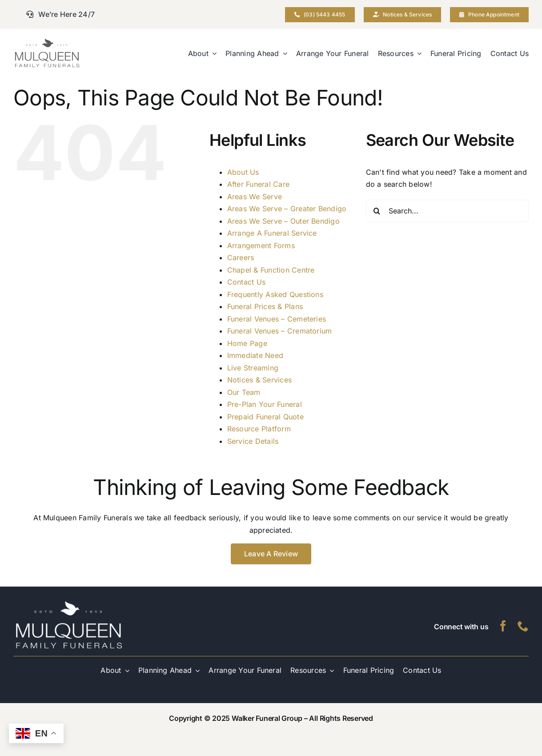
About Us (243, 172)
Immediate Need (255, 355)
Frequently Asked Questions (275, 294)
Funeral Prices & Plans (265, 306)
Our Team (244, 392)
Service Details (253, 441)
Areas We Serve (255, 197)
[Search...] (447, 211)
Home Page (247, 343)
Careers (241, 257)
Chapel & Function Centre (271, 270)
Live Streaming (253, 368)
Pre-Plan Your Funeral (265, 404)
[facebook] (503, 626)
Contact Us (246, 282)
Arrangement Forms (261, 245)
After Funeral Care (258, 184)
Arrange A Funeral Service (272, 233)
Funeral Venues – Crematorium (280, 331)
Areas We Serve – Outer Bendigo (283, 221)
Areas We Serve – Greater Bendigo (287, 209)
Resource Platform (259, 429)
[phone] (523, 626)
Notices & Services (259, 380)
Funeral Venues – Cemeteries (277, 319)
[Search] (377, 211)
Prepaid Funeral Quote (265, 417)
